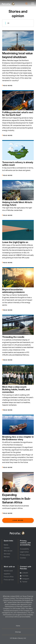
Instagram (26, 579)
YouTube (25, 576)
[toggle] (33, 4)
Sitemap (18, 632)
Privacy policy (25, 555)
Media (6, 545)
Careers (7, 548)
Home (18, 626)
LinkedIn (25, 573)
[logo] (8, 4)
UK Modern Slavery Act (18, 638)
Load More (18, 520)
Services (7, 554)
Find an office (9, 577)
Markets (7, 557)
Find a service (9, 580)
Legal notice (24, 552)
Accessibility (25, 549)
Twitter (25, 582)
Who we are (8, 551)
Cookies (23, 558)
